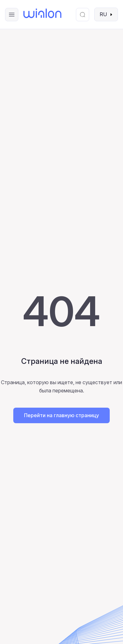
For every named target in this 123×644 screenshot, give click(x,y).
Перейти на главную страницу (61, 415)
